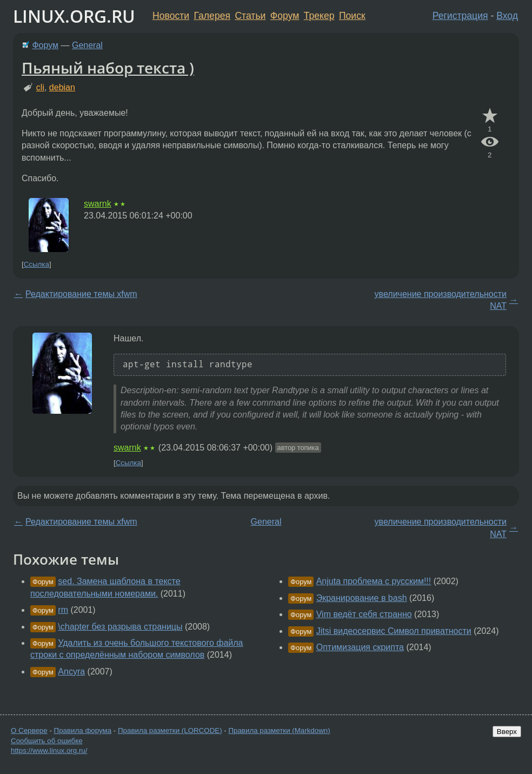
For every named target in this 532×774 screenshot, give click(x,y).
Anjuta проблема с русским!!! (374, 581)
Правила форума (83, 730)
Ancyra (71, 672)
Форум (285, 16)
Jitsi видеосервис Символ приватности (394, 631)
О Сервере (29, 730)
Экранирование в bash (362, 598)
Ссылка (36, 264)
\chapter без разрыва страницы (120, 627)
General (87, 45)
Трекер (319, 16)
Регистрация (460, 16)
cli (40, 87)
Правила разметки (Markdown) (279, 730)
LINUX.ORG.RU (74, 16)
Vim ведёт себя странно (364, 614)
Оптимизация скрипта (360, 647)
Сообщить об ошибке (47, 741)
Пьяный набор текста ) (108, 68)
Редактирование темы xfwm (81, 294)
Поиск (352, 16)
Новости (171, 16)
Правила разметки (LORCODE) (170, 730)
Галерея (212, 16)
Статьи (250, 16)
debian (62, 87)
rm (63, 610)
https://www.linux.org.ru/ (49, 750)
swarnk (98, 204)
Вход (507, 16)
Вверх (507, 732)
